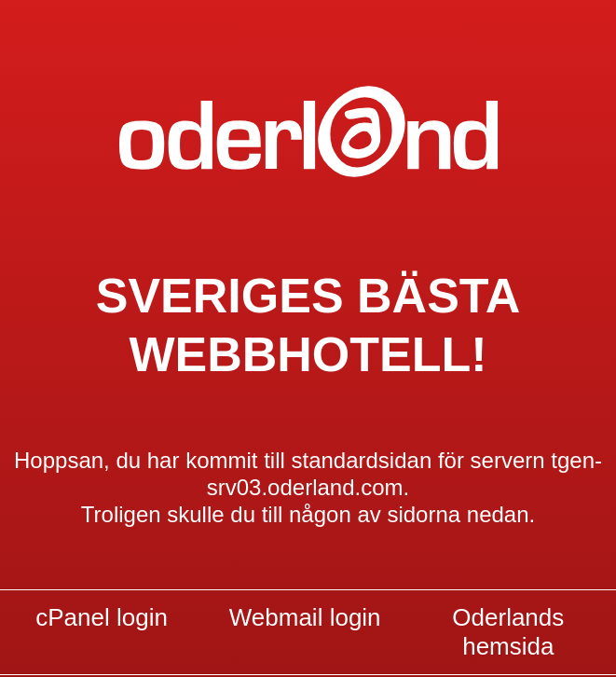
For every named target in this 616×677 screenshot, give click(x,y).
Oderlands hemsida (508, 632)
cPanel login (102, 617)
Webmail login (305, 617)
